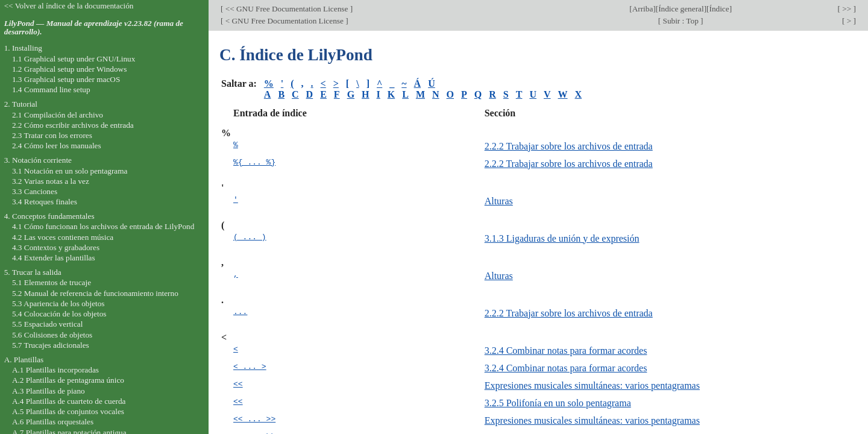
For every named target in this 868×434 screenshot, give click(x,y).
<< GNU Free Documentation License (286, 9)
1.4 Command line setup (51, 90)
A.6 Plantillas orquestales (53, 422)
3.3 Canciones (35, 191)
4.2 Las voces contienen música (63, 237)
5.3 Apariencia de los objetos (58, 303)
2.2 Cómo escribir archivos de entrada (73, 125)
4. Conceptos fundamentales (49, 216)
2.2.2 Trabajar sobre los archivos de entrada (569, 146)
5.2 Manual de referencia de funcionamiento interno (95, 293)
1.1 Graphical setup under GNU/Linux (74, 59)
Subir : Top (681, 21)
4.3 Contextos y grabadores (56, 247)
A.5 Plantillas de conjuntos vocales (68, 411)
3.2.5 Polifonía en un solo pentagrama (558, 403)
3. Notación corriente (38, 160)
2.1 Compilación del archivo (58, 115)
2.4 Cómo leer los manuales (57, 146)
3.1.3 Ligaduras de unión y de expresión (562, 238)
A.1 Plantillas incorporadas (55, 370)
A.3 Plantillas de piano (49, 391)
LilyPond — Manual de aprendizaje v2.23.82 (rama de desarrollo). (94, 28)
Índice (719, 9)
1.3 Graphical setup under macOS (66, 79)
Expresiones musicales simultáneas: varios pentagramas (592, 385)
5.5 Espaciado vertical (48, 324)
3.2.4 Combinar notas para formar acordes (566, 351)
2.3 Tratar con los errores (52, 135)
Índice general (681, 9)
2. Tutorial (21, 104)
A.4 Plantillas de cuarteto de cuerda (69, 401)
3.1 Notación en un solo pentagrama (70, 171)
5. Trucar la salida (33, 272)
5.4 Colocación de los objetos (59, 314)
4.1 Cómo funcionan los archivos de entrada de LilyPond (103, 226)
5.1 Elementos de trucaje (52, 282)
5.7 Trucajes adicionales (51, 345)
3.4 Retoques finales (45, 202)
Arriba (643, 9)
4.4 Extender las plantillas (54, 258)
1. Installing (23, 48)
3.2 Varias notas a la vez (51, 181)
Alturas (499, 201)
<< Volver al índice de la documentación (69, 6)
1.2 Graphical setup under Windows (69, 69)
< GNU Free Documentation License (284, 21)
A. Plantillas (24, 360)
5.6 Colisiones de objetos (52, 335)
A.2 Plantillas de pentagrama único (68, 380)
